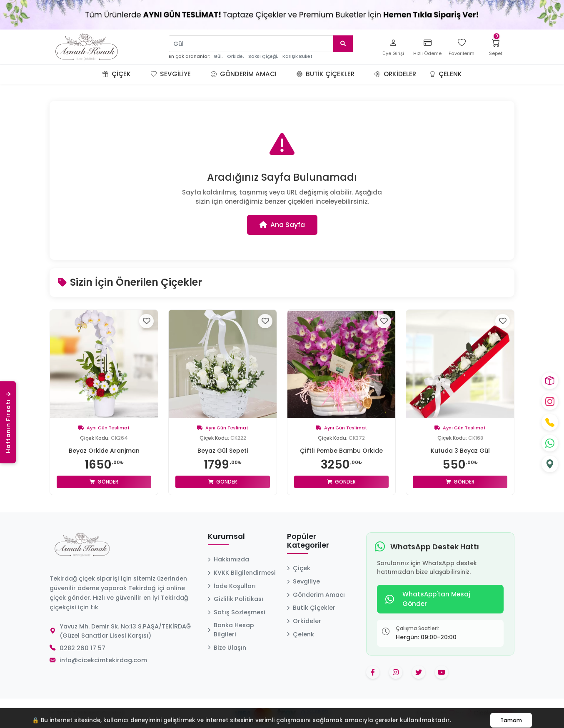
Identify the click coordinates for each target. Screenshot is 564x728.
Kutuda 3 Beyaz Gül (460, 451)
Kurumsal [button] (226, 537)
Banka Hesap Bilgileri (231, 630)
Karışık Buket (297, 56)
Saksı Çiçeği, (263, 56)
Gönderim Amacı (244, 74)
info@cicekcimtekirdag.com (103, 660)
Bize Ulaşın (227, 648)
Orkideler (395, 74)
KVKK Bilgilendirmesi (242, 573)
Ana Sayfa (282, 225)
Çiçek (117, 74)
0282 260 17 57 (82, 648)
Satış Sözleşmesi (237, 612)
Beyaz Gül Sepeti (223, 451)
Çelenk (446, 74)
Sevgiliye (171, 74)
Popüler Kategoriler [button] (308, 541)
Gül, (218, 56)
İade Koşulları (232, 586)
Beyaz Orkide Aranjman (104, 451)
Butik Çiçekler (326, 74)
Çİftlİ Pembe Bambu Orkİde (341, 451)
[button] (141, 74)
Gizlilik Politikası (236, 599)
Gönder (104, 482)
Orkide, (235, 56)
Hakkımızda (228, 559)
